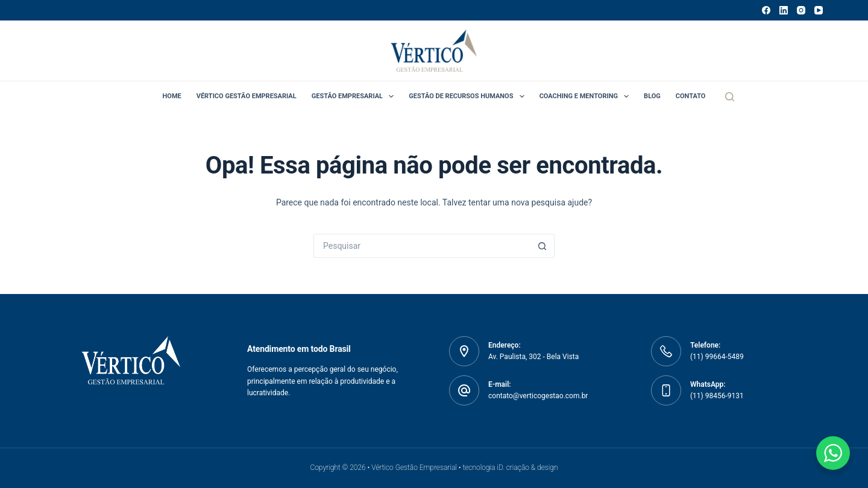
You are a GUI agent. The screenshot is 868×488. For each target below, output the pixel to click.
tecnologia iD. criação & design (510, 468)
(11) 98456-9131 (717, 396)
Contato (691, 96)
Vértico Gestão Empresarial (247, 96)
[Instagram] (801, 10)
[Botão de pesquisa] (542, 246)
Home (172, 96)
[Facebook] (766, 10)
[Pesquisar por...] (422, 246)
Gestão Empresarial (355, 96)
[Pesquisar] (730, 97)
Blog (652, 96)
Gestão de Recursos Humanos (469, 96)
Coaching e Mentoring (587, 96)
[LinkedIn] (784, 10)
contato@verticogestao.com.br (538, 396)
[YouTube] (819, 10)
